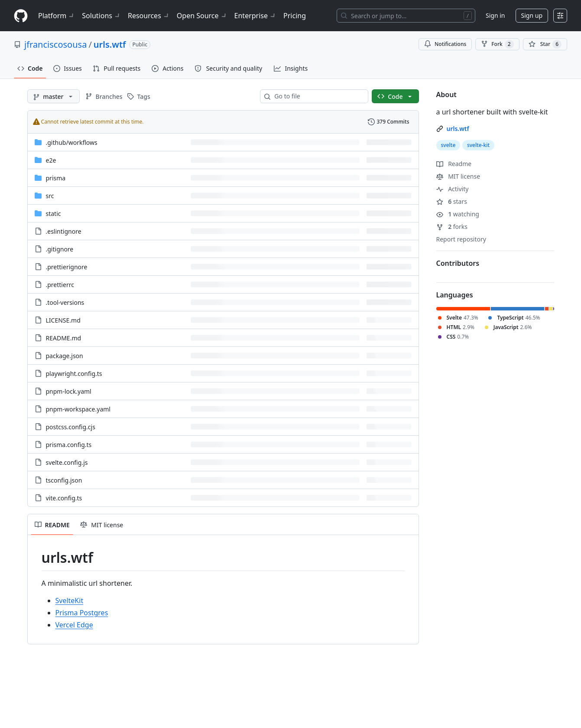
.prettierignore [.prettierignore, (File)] (67, 267)
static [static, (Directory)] (54, 214)
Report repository (461, 239)
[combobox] (318, 96)
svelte (448, 145)
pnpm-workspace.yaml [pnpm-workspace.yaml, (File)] (78, 409)
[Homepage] (21, 16)
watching (458, 214)
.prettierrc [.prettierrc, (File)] (60, 285)
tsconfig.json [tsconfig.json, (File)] (64, 480)
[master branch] (54, 96)
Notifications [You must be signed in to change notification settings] (445, 44)
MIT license (458, 176)
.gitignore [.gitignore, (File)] (60, 249)
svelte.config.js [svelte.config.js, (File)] (67, 462)
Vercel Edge (74, 625)
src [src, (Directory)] (50, 196)
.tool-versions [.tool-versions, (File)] (65, 302)
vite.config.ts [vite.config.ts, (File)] (64, 498)
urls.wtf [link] (458, 129)
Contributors (458, 263)
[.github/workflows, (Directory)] (72, 142)
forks (452, 227)
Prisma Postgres (82, 613)
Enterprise (255, 16)
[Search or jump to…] (406, 16)
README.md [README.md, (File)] (64, 338)
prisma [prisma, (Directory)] (56, 178)
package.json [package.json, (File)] (65, 356)
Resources (149, 16)
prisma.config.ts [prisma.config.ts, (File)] (69, 445)
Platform (57, 16)
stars (452, 201)
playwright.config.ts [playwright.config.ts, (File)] (74, 374)
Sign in (495, 15)
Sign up (532, 15)
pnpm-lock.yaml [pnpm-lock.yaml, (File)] (69, 391)
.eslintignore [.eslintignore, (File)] (64, 231)
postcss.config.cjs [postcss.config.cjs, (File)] (71, 427)
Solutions (101, 16)
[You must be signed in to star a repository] (545, 44)
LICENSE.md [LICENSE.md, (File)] (63, 320)
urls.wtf (110, 44)
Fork (497, 44)
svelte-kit (478, 145)
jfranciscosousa (55, 44)
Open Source (202, 16)
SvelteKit (70, 601)
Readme (454, 164)
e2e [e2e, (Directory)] (51, 160)
